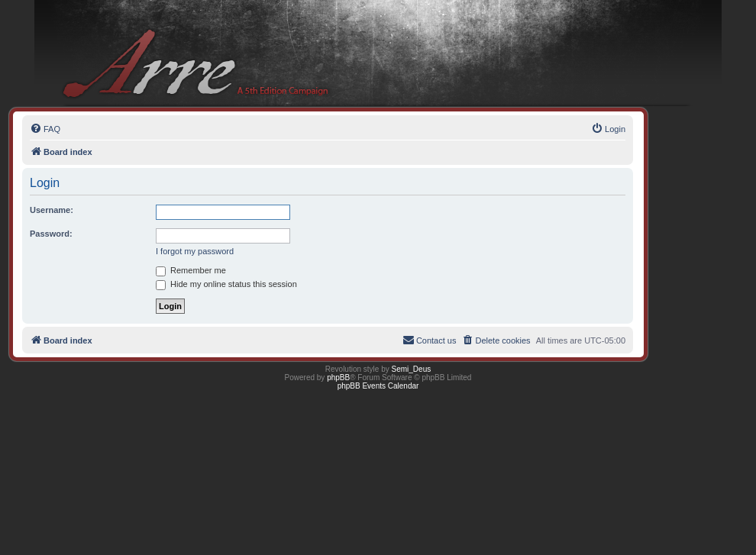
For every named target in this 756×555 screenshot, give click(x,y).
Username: (52, 210)
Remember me (191, 270)
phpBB (338, 378)
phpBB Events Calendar (378, 386)
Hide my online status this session (226, 284)
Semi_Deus (412, 369)
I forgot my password (195, 251)
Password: (51, 234)
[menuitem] (45, 129)
